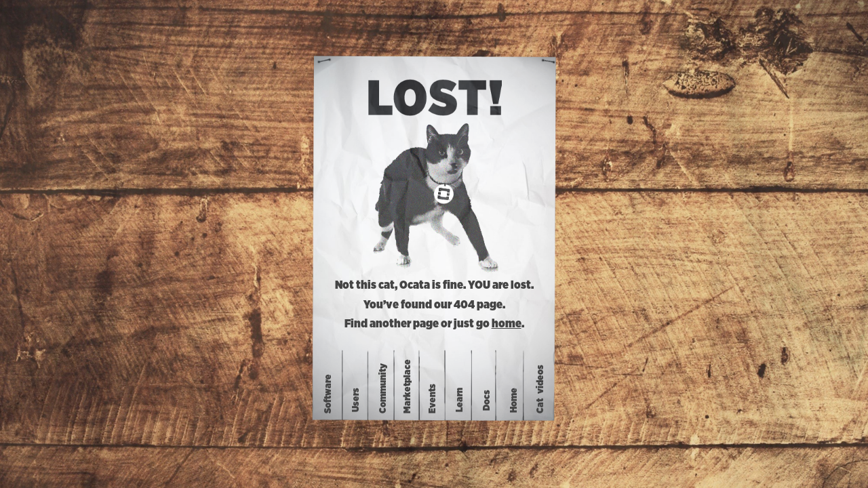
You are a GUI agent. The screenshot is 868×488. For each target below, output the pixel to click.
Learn (460, 400)
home (507, 324)
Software (328, 394)
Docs (487, 400)
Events (433, 399)
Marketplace (407, 386)
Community (383, 388)
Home (514, 400)
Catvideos (540, 389)
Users (356, 400)
